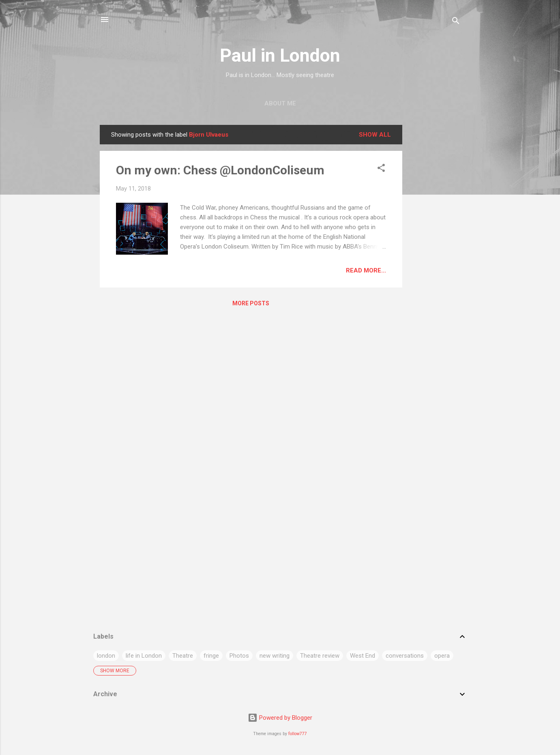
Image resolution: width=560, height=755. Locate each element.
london (106, 656)
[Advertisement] (435, 247)
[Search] (456, 22)
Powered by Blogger (280, 718)
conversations (405, 656)
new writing (275, 656)
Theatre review (320, 656)
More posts (251, 303)
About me (280, 103)
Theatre (183, 656)
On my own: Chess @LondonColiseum (220, 170)
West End (363, 656)
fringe (211, 656)
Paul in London (280, 55)
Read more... (366, 270)
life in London (144, 656)
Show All (375, 135)
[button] (381, 169)
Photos (239, 656)
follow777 (298, 734)
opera (442, 656)
